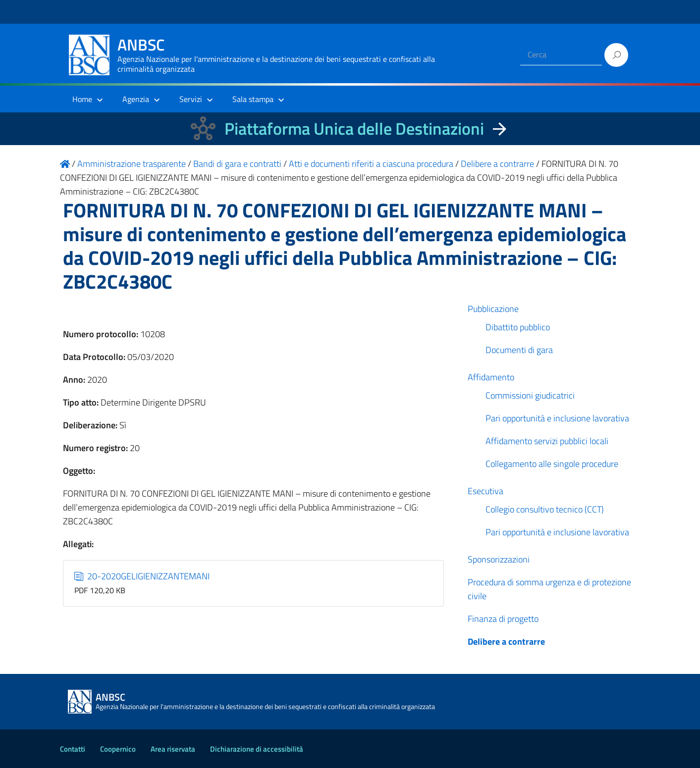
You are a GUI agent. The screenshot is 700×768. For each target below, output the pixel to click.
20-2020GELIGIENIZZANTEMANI (142, 576)
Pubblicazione (493, 309)
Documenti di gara (519, 350)
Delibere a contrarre (506, 641)
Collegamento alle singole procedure (552, 464)
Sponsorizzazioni (499, 559)
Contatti (73, 749)
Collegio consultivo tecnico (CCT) (545, 509)
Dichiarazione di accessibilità (257, 749)
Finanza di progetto (503, 619)
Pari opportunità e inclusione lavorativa (557, 418)
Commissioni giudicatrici (530, 395)
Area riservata (173, 749)
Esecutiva (485, 491)
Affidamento (491, 377)
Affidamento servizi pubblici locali (547, 441)
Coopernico (118, 749)
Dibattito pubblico (518, 327)
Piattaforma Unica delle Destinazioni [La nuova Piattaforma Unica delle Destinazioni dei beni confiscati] (354, 128)
